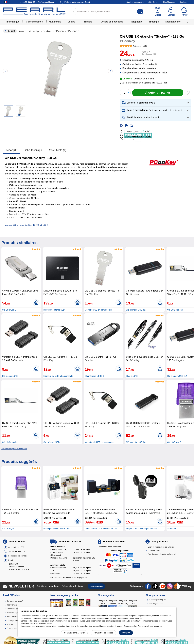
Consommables (34, 22)
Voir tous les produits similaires (14, 449)
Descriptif (11, 150)
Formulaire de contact (17, 556)
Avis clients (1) (58, 150)
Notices (10, 624)
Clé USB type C (9, 310)
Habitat (88, 22)
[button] (136, 83)
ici (160, 626)
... (188, 22)
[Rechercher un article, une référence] (109, 12)
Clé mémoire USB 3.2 (136, 310)
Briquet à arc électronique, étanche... (143, 529)
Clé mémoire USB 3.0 (94, 376)
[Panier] (184, 12)
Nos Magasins (169, 2)
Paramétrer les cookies (103, 633)
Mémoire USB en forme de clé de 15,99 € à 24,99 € (26, 225)
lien (141, 618)
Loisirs (71, 22)
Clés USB (59, 31)
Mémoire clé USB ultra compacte (58, 376)
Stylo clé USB (132, 376)
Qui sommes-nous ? (15, 601)
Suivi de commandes (135, 2)
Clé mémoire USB (10, 376)
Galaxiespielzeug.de (157, 600)
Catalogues (184, 2)
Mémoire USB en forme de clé (98, 310)
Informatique (13, 22)
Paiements (110, 547)
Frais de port (77, 2)
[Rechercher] (140, 12)
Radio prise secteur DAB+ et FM (58, 529)
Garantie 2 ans (154, 550)
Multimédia (55, 22)
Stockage (47, 31)
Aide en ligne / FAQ (16, 547)
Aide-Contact (154, 2)
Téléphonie (137, 22)
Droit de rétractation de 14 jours (161, 547)
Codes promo (12, 620)
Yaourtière (172, 529)
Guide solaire (12, 628)
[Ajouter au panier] (158, 93)
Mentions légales (14, 613)
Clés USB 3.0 (73, 31)
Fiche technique (33, 150)
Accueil (22, 31)
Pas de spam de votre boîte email (162, 554)
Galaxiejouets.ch (156, 604)
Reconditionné (173, 22)
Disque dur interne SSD (54, 310)
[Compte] (171, 12)
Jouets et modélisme (112, 22)
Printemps (153, 22)
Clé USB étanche (175, 310)
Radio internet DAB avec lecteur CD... (102, 529)
